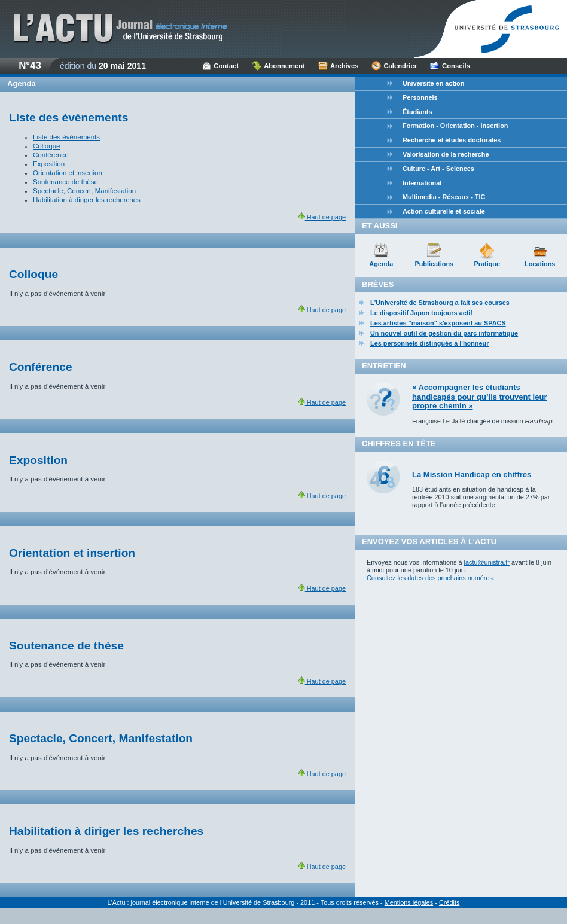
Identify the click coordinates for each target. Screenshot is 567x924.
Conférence (51, 155)
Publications (434, 264)
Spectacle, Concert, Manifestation (84, 191)
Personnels (420, 97)
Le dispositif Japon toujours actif (421, 313)
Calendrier (400, 66)
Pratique (487, 264)
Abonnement (284, 66)
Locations (540, 264)
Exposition (49, 164)
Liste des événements (66, 137)
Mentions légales (409, 902)
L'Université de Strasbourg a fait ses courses (440, 303)
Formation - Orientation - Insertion (455, 126)
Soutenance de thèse (65, 182)
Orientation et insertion (68, 173)
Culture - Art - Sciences (438, 169)
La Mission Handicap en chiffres (472, 475)
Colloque (46, 146)
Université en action (433, 83)
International (422, 183)
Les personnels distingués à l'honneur (429, 343)
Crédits (449, 902)
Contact (226, 66)
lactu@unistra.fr (487, 562)
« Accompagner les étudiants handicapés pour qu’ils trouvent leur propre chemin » (479, 397)
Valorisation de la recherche (446, 154)
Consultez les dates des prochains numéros (430, 578)
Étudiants (417, 112)
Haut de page (322, 217)
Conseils (456, 66)
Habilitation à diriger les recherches (87, 200)
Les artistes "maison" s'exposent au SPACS (438, 323)
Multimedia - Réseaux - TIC (444, 197)
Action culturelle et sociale (444, 211)
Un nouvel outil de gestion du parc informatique (444, 333)
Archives (345, 66)
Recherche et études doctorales (452, 140)
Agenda (381, 264)
